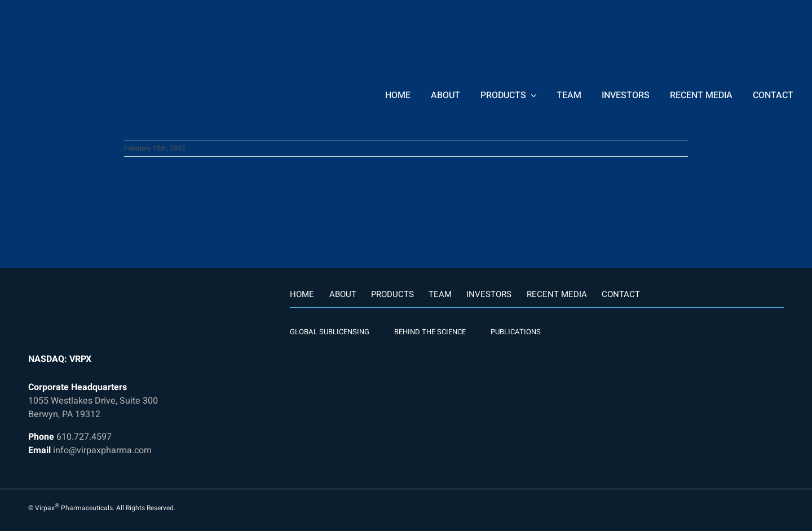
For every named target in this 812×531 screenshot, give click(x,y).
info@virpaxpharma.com (102, 450)
